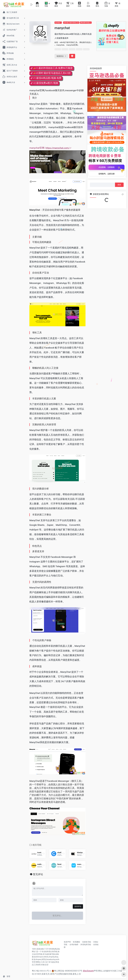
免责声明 (67, 942)
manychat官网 (72, 45)
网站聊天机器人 (86, 23)
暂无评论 (38, 874)
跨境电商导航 (86, 945)
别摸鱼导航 (87, 942)
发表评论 (78, 906)
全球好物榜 (74, 945)
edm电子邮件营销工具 (71, 23)
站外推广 (58, 23)
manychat (60, 45)
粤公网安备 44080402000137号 (67, 971)
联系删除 (76, 942)
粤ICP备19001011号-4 (41, 971)
